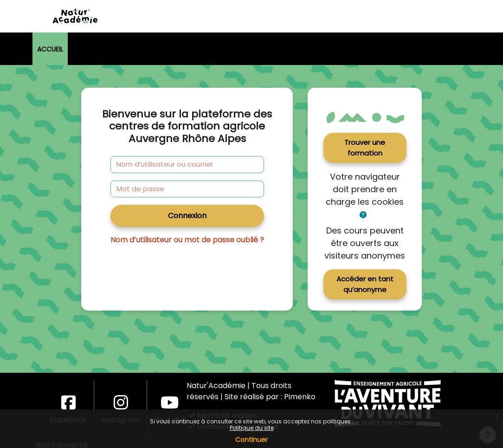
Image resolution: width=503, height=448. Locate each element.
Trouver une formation (365, 148)
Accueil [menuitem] (50, 49)
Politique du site (252, 428)
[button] (363, 215)
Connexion (187, 216)
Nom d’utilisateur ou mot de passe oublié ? (187, 240)
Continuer (251, 440)
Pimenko (300, 397)
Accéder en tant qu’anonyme (365, 284)
